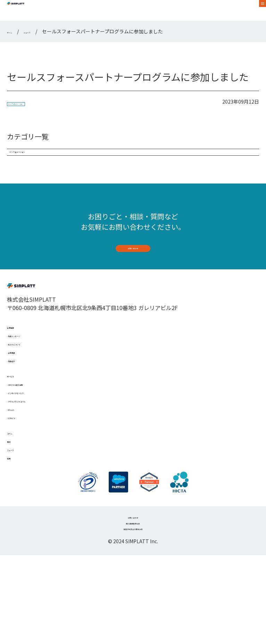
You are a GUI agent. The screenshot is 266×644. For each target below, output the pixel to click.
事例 (13, 508)
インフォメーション (32, 103)
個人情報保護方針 (133, 606)
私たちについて (29, 383)
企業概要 (21, 394)
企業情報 (18, 361)
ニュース (18, 520)
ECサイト (21, 479)
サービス (18, 424)
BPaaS (18, 468)
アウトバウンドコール (38, 457)
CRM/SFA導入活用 (32, 435)
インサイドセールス (35, 446)
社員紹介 (21, 406)
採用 (13, 531)
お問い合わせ (133, 266)
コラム (15, 497)
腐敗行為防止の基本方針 (133, 616)
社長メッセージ (29, 372)
